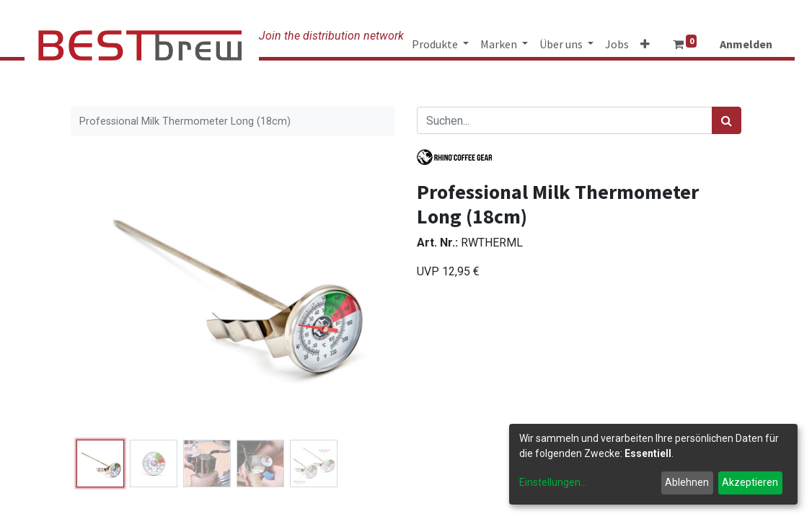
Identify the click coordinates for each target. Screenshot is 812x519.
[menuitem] (617, 44)
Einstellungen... (553, 482)
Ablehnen (687, 482)
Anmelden (746, 44)
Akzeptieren (750, 482)
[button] (645, 44)
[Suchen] (727, 120)
